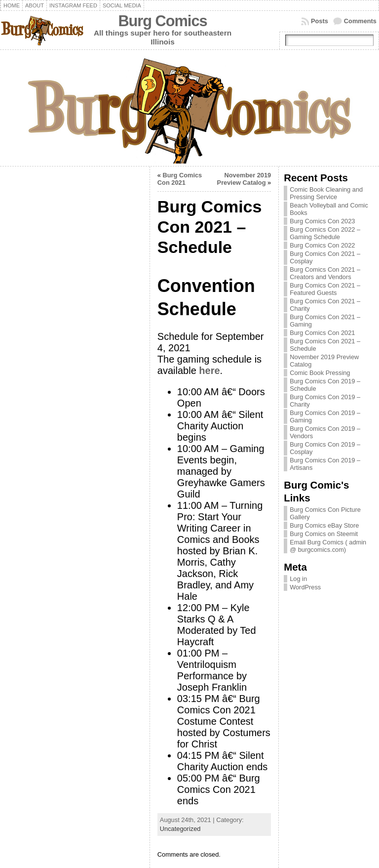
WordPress (305, 587)
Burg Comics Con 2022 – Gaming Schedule (325, 233)
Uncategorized (180, 829)
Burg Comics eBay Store (324, 525)
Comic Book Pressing (320, 373)
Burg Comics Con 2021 (180, 179)
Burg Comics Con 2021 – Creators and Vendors (325, 273)
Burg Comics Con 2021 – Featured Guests (325, 289)
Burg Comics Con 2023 (322, 221)
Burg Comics (162, 21)
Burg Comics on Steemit (324, 534)
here (209, 371)
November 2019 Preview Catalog (244, 179)
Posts (320, 21)
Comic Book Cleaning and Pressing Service (326, 193)
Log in (298, 579)
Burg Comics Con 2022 (322, 245)
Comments (360, 21)
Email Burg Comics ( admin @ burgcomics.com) (328, 546)
